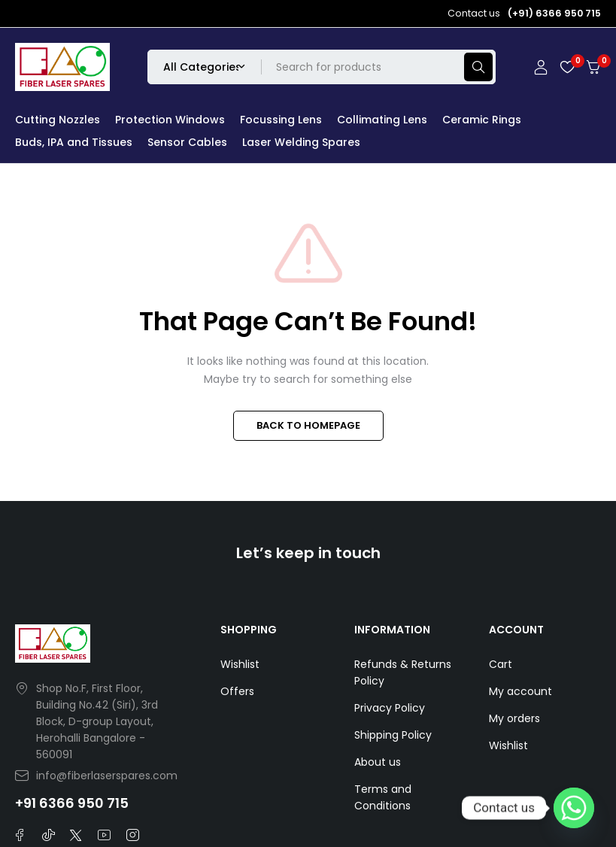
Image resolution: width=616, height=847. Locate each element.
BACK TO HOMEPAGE (308, 425)
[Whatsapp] (574, 808)
